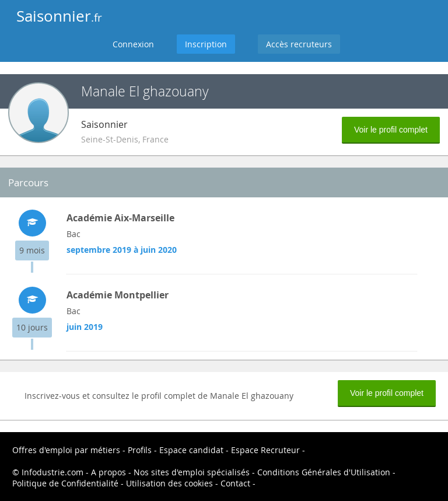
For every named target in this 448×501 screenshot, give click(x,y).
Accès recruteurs (299, 44)
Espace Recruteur (265, 450)
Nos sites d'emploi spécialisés (192, 472)
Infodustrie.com (52, 472)
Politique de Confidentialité (65, 483)
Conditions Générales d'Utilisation (324, 472)
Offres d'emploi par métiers (66, 450)
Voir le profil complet (391, 130)
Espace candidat (191, 450)
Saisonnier (59, 16)
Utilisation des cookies (169, 483)
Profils (140, 450)
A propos (108, 472)
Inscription (206, 44)
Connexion (133, 44)
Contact (235, 483)
